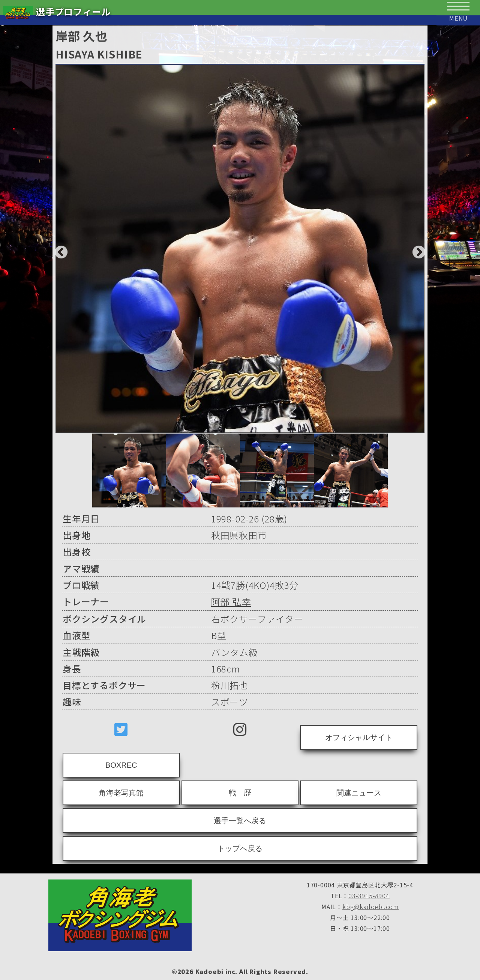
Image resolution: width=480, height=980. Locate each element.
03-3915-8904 (369, 896)
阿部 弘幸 (231, 602)
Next (415, 249)
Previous (57, 249)
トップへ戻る (240, 848)
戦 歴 (240, 793)
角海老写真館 (121, 793)
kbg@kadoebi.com (370, 906)
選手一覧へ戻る (240, 821)
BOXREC (121, 765)
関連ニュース (359, 793)
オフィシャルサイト (359, 737)
